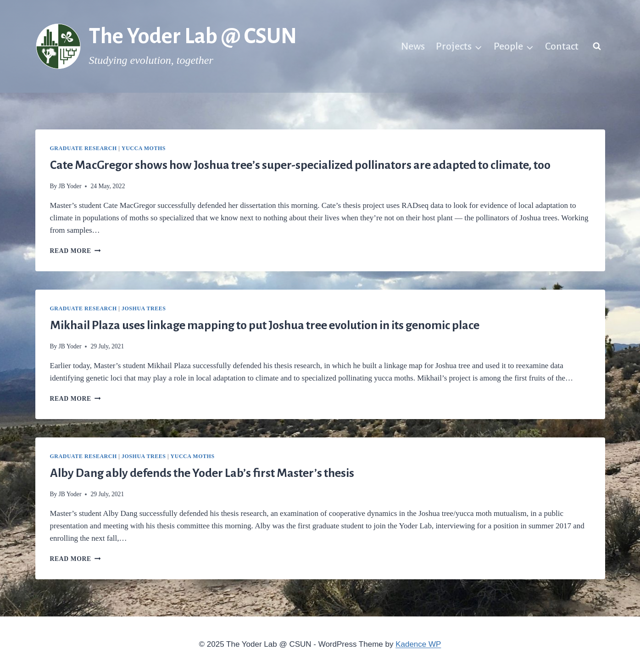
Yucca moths (144, 148)
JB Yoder (70, 186)
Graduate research (83, 148)
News (413, 46)
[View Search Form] (597, 46)
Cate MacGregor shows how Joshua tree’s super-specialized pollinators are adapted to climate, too (300, 165)
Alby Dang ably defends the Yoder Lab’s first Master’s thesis (202, 473)
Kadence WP (418, 644)
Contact (562, 46)
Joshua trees (144, 308)
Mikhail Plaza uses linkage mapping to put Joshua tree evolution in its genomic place (265, 325)
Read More (75, 251)
